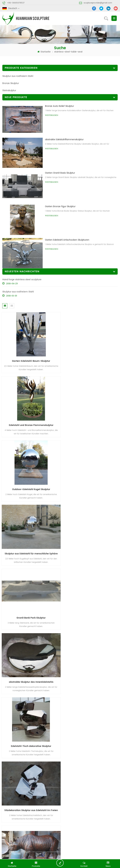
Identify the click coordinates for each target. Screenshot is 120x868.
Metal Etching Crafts (69, 856)
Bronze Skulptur (11, 83)
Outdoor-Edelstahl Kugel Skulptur (30, 422)
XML (91, 820)
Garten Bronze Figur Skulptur (60, 206)
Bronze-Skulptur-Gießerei (52, 839)
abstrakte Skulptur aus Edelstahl (19, 839)
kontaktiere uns (97, 815)
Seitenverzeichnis (69, 820)
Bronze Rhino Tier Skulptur (30, 609)
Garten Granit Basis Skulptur (60, 173)
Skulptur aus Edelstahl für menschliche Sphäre (91, 422)
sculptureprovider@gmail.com (98, 3)
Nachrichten (9, 820)
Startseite (44, 52)
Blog (34, 820)
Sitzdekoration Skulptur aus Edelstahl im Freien (91, 547)
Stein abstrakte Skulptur (82, 839)
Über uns (65, 815)
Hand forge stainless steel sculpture (22, 280)
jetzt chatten (61, 863)
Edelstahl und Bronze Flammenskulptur (90, 359)
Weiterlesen (52, 115)
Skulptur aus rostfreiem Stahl (18, 76)
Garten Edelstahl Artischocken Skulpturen (67, 240)
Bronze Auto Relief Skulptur (59, 106)
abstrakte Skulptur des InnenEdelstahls (90, 484)
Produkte (36, 815)
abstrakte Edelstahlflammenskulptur (64, 139)
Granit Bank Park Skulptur (30, 484)
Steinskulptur (9, 90)
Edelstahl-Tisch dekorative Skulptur (30, 547)
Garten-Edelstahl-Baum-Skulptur (30, 359)
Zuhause (7, 815)
